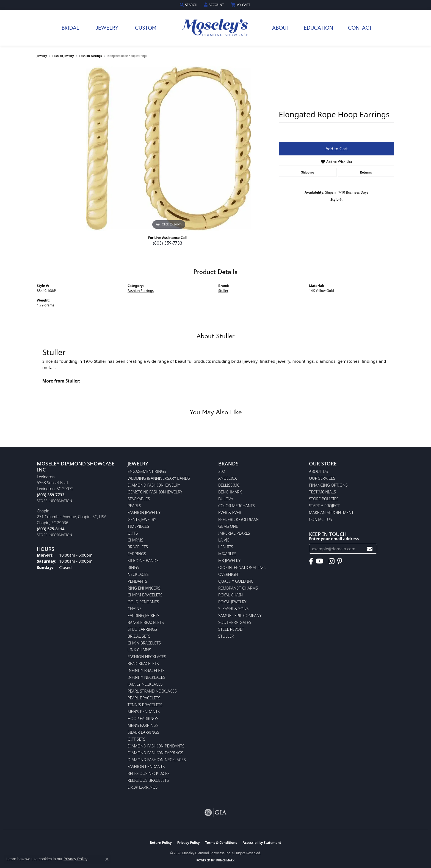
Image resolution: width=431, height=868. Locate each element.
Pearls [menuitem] (134, 506)
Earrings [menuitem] (137, 554)
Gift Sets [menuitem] (136, 739)
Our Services (322, 478)
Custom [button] (146, 28)
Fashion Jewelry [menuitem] (144, 513)
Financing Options (328, 485)
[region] (169, 149)
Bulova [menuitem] (226, 499)
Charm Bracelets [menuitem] (145, 595)
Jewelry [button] (107, 28)
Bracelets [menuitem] (138, 547)
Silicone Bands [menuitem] (143, 561)
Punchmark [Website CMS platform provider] (226, 860)
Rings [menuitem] (133, 567)
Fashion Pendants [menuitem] (146, 767)
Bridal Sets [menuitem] (139, 636)
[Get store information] (55, 501)
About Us (318, 471)
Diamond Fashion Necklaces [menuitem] (157, 760)
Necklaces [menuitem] (138, 574)
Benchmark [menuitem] (230, 492)
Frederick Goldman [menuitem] (238, 519)
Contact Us (321, 519)
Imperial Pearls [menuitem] (234, 533)
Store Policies (324, 499)
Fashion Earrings (91, 56)
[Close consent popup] (107, 859)
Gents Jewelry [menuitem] (142, 519)
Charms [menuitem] (135, 540)
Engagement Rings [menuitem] (147, 471)
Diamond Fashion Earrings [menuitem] (155, 753)
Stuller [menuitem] (226, 636)
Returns (366, 172)
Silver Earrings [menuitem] (143, 732)
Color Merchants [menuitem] (237, 506)
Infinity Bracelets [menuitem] (146, 670)
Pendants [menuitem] (137, 581)
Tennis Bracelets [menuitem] (145, 705)
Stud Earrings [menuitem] (142, 629)
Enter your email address (334, 538)
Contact (360, 28)
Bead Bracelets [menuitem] (143, 664)
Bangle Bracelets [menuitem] (146, 622)
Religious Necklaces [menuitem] (149, 773)
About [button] (281, 28)
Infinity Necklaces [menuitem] (146, 677)
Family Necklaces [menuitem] (145, 684)
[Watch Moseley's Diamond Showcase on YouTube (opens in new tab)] (320, 561)
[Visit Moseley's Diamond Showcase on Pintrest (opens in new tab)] (340, 561)
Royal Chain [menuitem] (230, 595)
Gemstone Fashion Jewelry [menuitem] (155, 492)
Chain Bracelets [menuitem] (144, 643)
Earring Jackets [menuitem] (143, 616)
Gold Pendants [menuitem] (143, 602)
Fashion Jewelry (63, 56)
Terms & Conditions (221, 843)
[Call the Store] (51, 495)
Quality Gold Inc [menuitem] (236, 581)
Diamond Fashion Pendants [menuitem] (156, 746)
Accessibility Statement (262, 843)
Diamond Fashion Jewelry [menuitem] (154, 485)
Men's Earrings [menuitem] (143, 725)
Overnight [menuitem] (229, 574)
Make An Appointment (331, 513)
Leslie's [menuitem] (226, 547)
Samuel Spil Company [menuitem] (240, 616)
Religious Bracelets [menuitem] (148, 780)
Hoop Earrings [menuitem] (143, 718)
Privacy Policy (189, 843)
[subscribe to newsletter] (370, 549)
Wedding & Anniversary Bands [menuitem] (159, 478)
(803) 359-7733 (168, 243)
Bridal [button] (70, 28)
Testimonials (322, 492)
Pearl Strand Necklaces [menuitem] (152, 691)
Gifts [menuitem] (133, 533)
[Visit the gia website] (215, 813)
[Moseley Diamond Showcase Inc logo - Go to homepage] (215, 28)
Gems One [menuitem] (228, 526)
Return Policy (161, 843)
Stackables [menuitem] (139, 499)
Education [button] (318, 28)
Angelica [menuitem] (227, 478)
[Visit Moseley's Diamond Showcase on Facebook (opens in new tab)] (311, 561)
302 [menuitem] (222, 471)
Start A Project (324, 506)
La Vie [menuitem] (224, 540)
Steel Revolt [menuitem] (231, 629)
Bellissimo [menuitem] (229, 485)
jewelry (42, 56)
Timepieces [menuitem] (138, 526)
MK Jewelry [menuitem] (229, 561)
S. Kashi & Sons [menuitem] (233, 609)
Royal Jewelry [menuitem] (232, 602)
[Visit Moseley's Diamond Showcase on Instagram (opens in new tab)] (332, 561)
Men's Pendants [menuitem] (144, 712)
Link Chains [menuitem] (139, 650)
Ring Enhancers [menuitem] (144, 588)
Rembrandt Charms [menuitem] (238, 588)
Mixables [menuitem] (227, 554)
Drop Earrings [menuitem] (143, 787)
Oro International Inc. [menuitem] (242, 567)
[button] (189, 5)
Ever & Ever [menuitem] (230, 513)
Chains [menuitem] (135, 609)
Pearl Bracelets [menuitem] (144, 698)
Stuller (223, 291)
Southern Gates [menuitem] (235, 622)
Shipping (308, 172)
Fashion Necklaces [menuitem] (147, 657)
